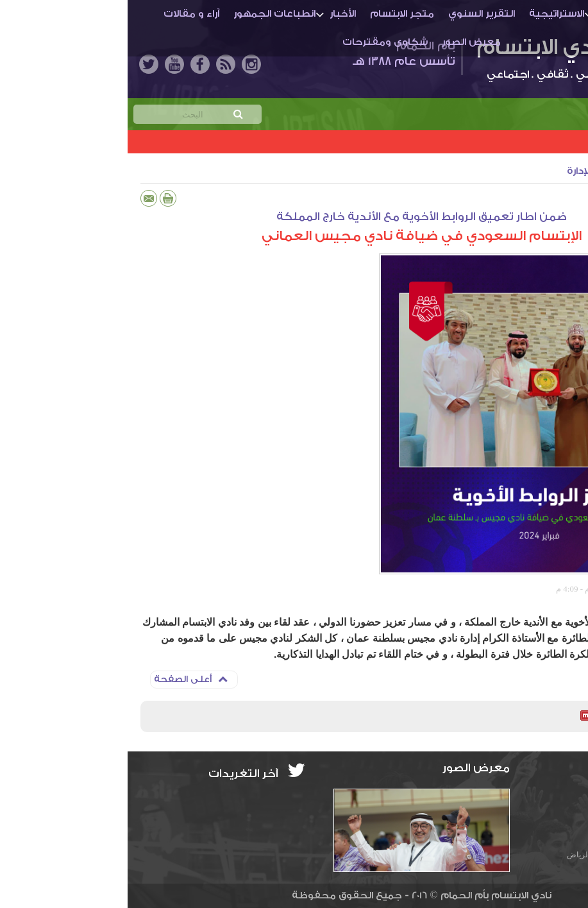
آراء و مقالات (64, 14)
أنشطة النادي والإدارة (486, 171)
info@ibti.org (534, 794)
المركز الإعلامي (536, 589)
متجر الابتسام (274, 14)
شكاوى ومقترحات (257, 42)
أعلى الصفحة (63, 679)
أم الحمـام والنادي (512, 14)
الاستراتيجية (429, 14)
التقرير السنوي (354, 14)
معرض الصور (344, 42)
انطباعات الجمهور (147, 14)
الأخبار (215, 14)
